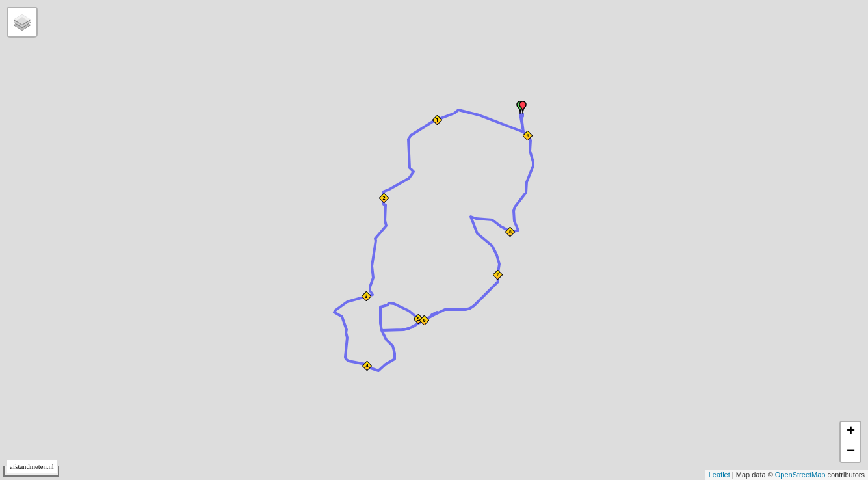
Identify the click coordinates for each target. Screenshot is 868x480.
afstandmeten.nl (32, 467)
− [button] (851, 452)
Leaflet (719, 475)
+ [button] (851, 432)
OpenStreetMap (800, 475)
